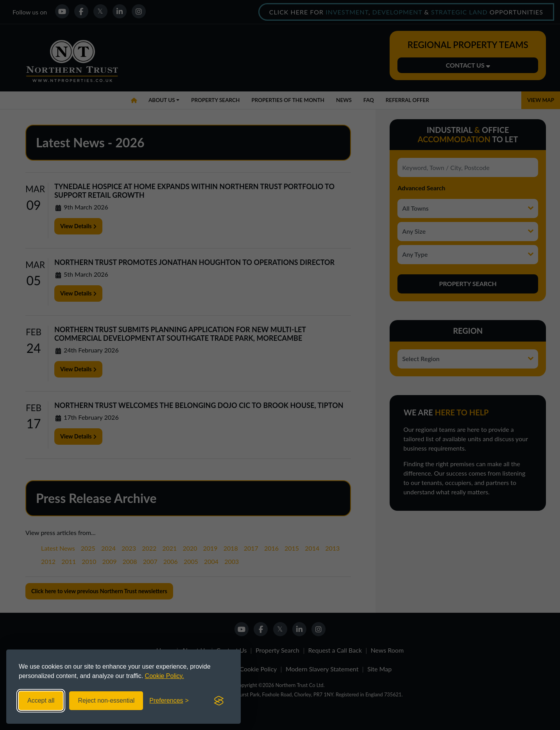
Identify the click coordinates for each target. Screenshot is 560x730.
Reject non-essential (106, 700)
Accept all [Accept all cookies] (41, 700)
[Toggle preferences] (169, 701)
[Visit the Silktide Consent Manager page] (219, 701)
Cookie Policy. (165, 676)
